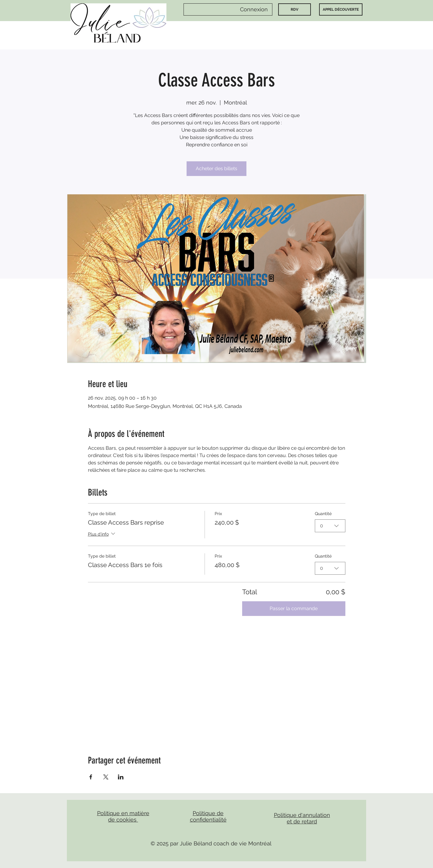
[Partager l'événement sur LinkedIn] (121, 777)
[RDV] (295, 9)
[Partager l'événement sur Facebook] (91, 777)
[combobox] (330, 526)
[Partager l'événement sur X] (106, 777)
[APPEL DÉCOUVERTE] (341, 9)
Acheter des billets (217, 168)
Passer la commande (294, 608)
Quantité (323, 514)
